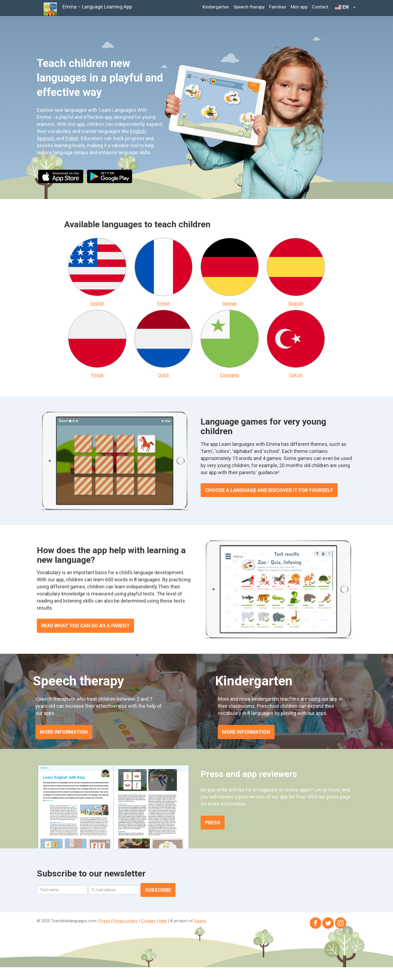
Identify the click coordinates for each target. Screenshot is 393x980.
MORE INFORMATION (64, 732)
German (230, 303)
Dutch (163, 375)
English (138, 131)
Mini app (299, 7)
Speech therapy (249, 7)
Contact (320, 7)
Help (163, 921)
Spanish (46, 138)
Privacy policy (125, 921)
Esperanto (230, 375)
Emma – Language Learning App (97, 7)
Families (278, 7)
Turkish (296, 375)
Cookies (148, 921)
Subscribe (158, 890)
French (163, 303)
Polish (72, 138)
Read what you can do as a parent (85, 626)
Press (213, 823)
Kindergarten (216, 7)
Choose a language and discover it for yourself (269, 490)
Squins (200, 921)
